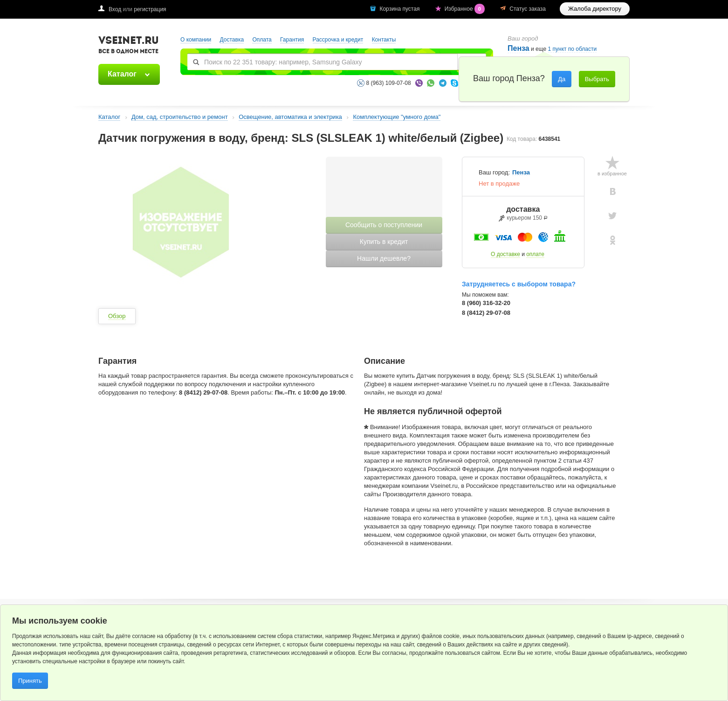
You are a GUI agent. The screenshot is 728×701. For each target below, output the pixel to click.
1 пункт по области (573, 49)
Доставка (232, 40)
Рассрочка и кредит (338, 40)
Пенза (519, 48)
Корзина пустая (400, 9)
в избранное (612, 174)
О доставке (505, 254)
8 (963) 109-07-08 (389, 83)
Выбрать (597, 79)
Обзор (117, 316)
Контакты (384, 40)
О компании (196, 40)
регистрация (150, 9)
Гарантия (292, 40)
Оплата (262, 40)
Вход (115, 9)
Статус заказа (528, 9)
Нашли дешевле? (384, 258)
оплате (535, 254)
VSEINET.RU (129, 46)
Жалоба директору (595, 9)
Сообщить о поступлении (384, 225)
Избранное (466, 9)
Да (562, 79)
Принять (30, 681)
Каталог (122, 74)
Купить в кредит (384, 242)
